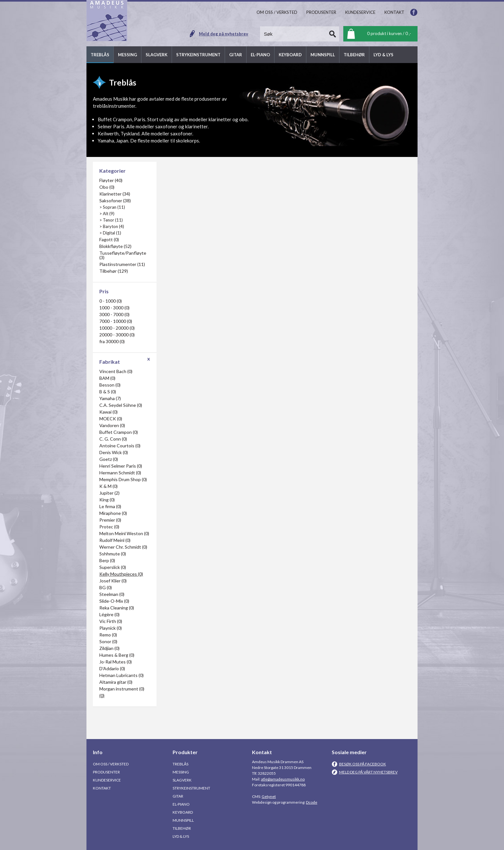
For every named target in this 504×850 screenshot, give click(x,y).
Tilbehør (182, 828)
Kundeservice (107, 780)
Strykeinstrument (191, 788)
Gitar (178, 796)
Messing (181, 772)
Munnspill (183, 820)
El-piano (181, 804)
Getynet (269, 796)
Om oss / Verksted (111, 764)
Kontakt (102, 788)
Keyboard (183, 812)
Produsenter (106, 772)
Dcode (312, 802)
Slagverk (182, 780)
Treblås (180, 764)
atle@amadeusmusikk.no (283, 779)
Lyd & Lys (181, 836)
